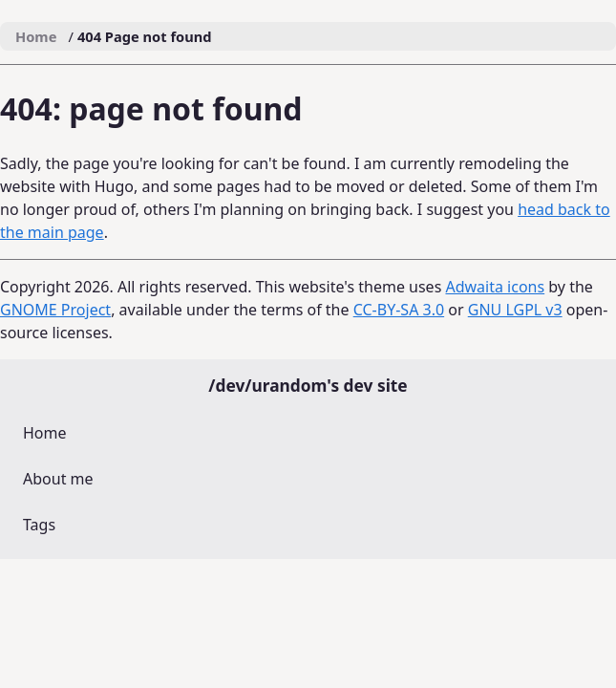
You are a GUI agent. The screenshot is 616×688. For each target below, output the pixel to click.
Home (45, 433)
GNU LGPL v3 (515, 310)
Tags (39, 525)
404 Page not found (145, 36)
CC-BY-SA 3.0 (399, 310)
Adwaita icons (495, 287)
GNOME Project (55, 310)
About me (58, 479)
